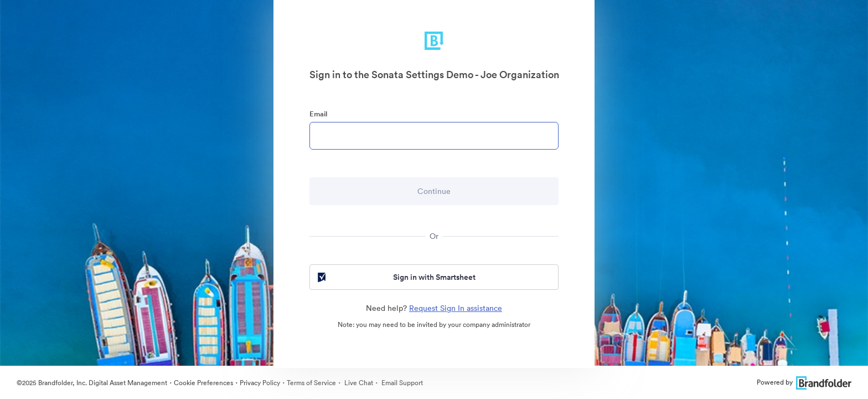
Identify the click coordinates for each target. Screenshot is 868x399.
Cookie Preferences (203, 383)
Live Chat (358, 383)
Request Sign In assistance (456, 308)
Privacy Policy (260, 383)
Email (318, 114)
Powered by (804, 382)
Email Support (401, 383)
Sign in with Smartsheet (396, 277)
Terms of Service (311, 383)
